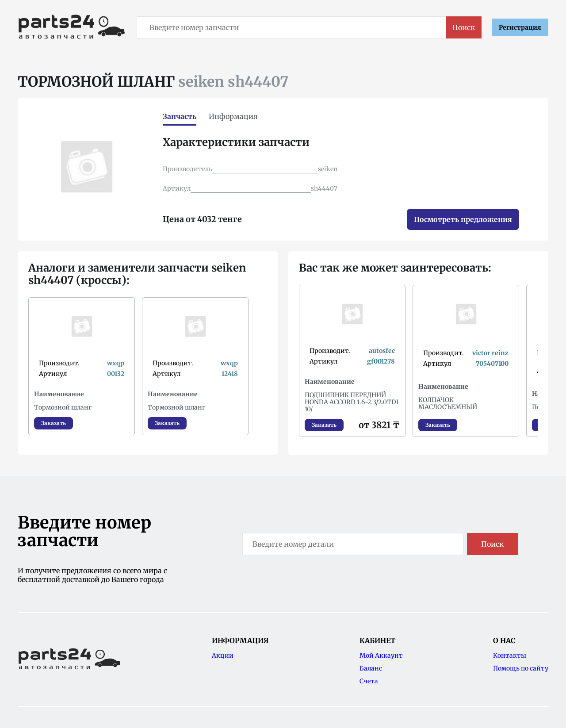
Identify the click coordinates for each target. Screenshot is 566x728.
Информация (233, 116)
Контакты (510, 655)
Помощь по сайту (521, 668)
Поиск (464, 27)
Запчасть (180, 116)
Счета (369, 681)
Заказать (54, 423)
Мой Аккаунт (381, 655)
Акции (223, 655)
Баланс (371, 668)
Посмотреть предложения (463, 219)
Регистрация (520, 27)
